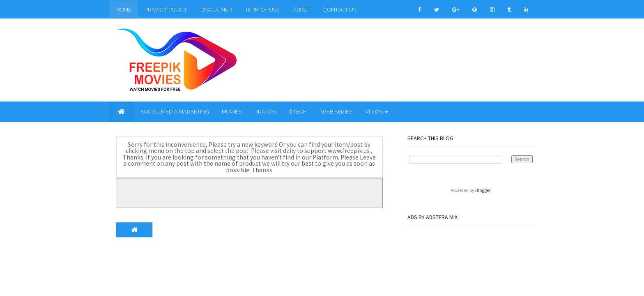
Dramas (266, 112)
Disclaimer (216, 10)
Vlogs (377, 112)
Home (124, 10)
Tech (298, 112)
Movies (232, 112)
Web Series (336, 112)
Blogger (483, 190)
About (302, 10)
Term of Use (262, 10)
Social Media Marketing (174, 112)
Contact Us (340, 10)
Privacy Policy (166, 10)
